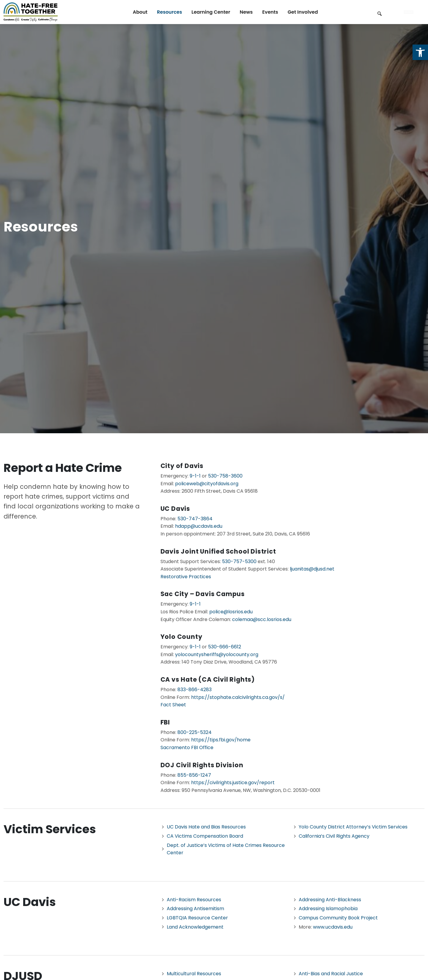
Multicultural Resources (194, 974)
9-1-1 (195, 476)
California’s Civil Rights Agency (334, 836)
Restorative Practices (186, 577)
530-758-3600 (225, 476)
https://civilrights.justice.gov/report (233, 783)
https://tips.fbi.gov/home (221, 740)
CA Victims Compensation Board (205, 836)
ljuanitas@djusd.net (311, 569)
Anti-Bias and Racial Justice (331, 974)
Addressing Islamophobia (328, 909)
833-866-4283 (195, 690)
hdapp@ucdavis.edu (199, 526)
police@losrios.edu (231, 612)
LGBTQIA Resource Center (197, 918)
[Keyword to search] (389, 12)
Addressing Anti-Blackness (330, 900)
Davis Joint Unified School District (218, 551)
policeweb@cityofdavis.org (207, 484)
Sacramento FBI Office (187, 747)
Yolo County (181, 637)
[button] (420, 52)
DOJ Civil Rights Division (202, 765)
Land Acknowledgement (195, 927)
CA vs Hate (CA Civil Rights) (208, 679)
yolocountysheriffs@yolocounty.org (217, 654)
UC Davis (175, 509)
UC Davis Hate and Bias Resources (206, 827)
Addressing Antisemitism (195, 909)
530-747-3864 (195, 519)
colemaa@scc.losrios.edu (262, 619)
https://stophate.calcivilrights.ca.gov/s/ (238, 697)
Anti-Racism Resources (194, 900)
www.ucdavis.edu (333, 927)
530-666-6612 (225, 647)
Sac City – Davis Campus (203, 594)
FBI (165, 722)
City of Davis (182, 466)
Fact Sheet (173, 705)
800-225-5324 (195, 732)
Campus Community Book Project (338, 918)
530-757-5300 (239, 561)
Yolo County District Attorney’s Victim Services (353, 827)
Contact (409, 12)
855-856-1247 (194, 775)
